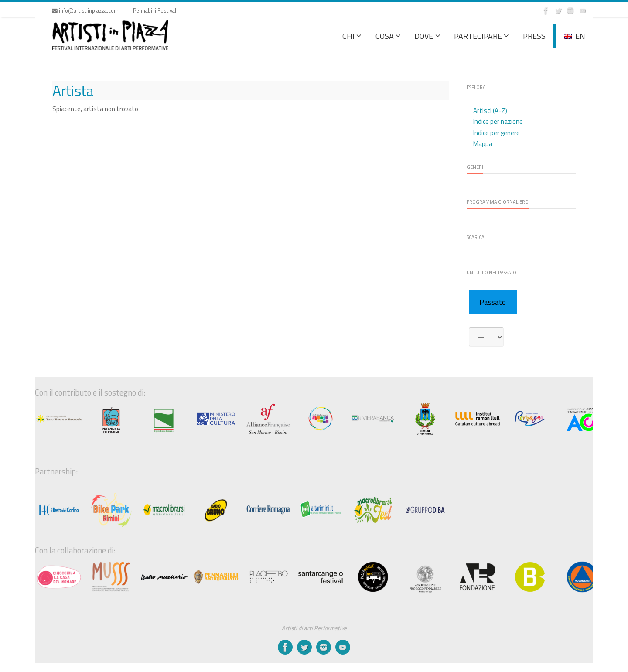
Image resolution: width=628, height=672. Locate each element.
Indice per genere (497, 133)
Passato (493, 302)
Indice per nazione (498, 121)
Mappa (483, 144)
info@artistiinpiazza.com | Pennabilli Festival (114, 11)
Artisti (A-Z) (490, 111)
